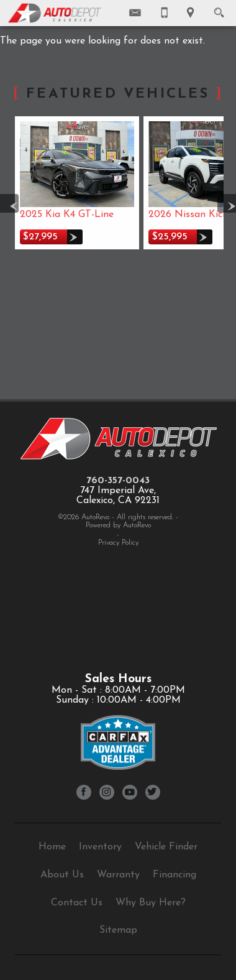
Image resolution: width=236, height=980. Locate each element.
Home (52, 847)
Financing (175, 875)
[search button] (219, 9)
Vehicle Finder (166, 847)
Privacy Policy (118, 543)
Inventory (100, 847)
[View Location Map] (190, 13)
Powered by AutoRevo (118, 525)
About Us (62, 875)
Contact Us (77, 903)
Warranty (118, 875)
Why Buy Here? (151, 903)
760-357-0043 (118, 481)
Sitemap (118, 930)
